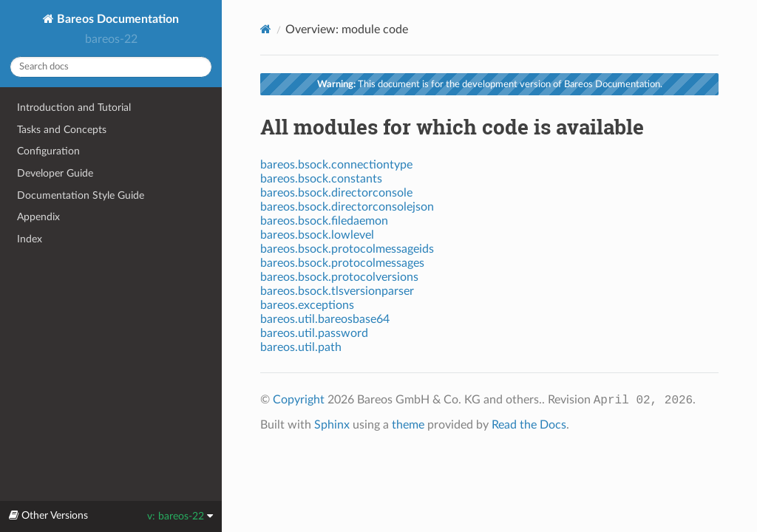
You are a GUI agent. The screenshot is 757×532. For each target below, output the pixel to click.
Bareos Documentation (116, 19)
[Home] (266, 29)
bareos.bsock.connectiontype (336, 165)
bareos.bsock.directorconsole (336, 193)
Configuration (48, 151)
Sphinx (332, 425)
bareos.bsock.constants (321, 179)
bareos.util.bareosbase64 (325, 319)
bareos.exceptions (307, 305)
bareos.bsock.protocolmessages (342, 263)
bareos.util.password (314, 333)
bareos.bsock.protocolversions (339, 277)
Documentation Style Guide (81, 195)
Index (30, 239)
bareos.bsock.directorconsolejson (347, 207)
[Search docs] (111, 67)
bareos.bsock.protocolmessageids (347, 249)
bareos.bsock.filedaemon (324, 221)
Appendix (38, 217)
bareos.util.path (301, 347)
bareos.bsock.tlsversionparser (337, 291)
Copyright (299, 400)
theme (408, 425)
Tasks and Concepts (62, 130)
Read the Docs (529, 425)
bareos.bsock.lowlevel (317, 235)
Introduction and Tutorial (74, 108)
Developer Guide (55, 173)
